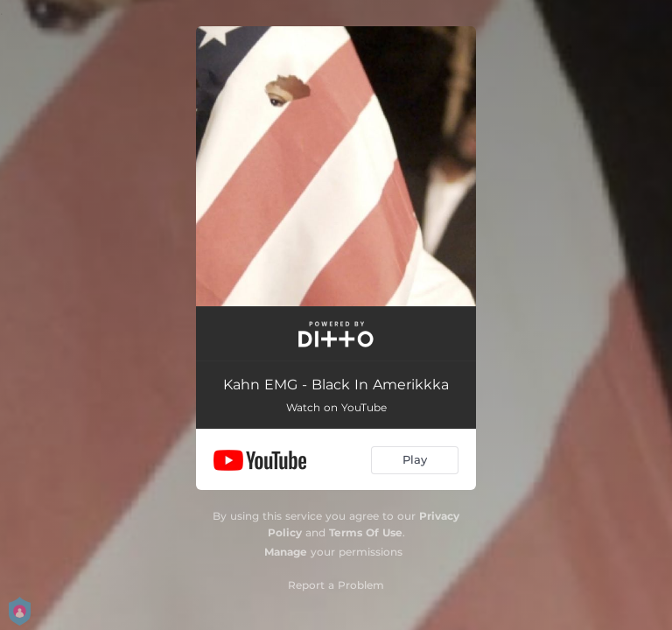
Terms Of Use (366, 532)
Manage (286, 552)
